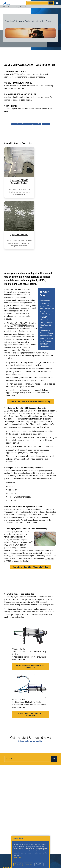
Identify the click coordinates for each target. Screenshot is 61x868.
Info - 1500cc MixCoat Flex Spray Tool (30, 714)
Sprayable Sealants (16, 124)
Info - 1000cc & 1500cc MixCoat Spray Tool (30, 667)
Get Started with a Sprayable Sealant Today (31, 401)
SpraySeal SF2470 (19, 323)
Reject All (39, 864)
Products (10, 7)
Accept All (18, 864)
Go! (51, 3)
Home (3, 7)
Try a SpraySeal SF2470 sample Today (31, 567)
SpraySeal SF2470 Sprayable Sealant (19, 182)
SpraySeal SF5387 (19, 235)
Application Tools (36, 124)
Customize (29, 864)
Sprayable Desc (27, 124)
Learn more (17, 857)
